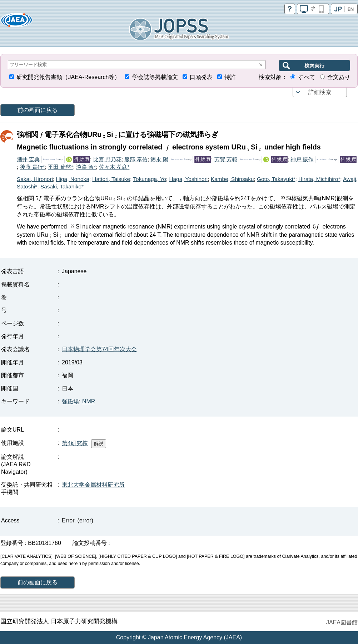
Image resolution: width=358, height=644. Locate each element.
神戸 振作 (302, 159)
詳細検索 (320, 92)
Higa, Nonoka (73, 179)
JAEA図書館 (342, 622)
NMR (89, 401)
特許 (230, 77)
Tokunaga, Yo (149, 179)
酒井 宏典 (28, 159)
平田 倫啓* (60, 167)
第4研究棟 (75, 443)
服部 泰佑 (136, 159)
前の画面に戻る (38, 110)
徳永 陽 (159, 159)
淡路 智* (86, 167)
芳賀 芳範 (226, 159)
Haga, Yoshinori (188, 179)
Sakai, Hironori (35, 179)
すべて (307, 77)
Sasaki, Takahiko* (62, 186)
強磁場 (70, 401)
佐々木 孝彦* (114, 167)
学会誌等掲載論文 (155, 77)
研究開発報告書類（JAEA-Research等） (68, 77)
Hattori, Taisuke (111, 179)
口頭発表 (201, 77)
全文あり (339, 77)
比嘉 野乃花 (107, 159)
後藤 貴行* (33, 167)
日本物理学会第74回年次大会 (99, 349)
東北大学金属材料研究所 (93, 485)
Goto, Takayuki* (276, 179)
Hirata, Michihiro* (319, 179)
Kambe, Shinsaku (232, 179)
